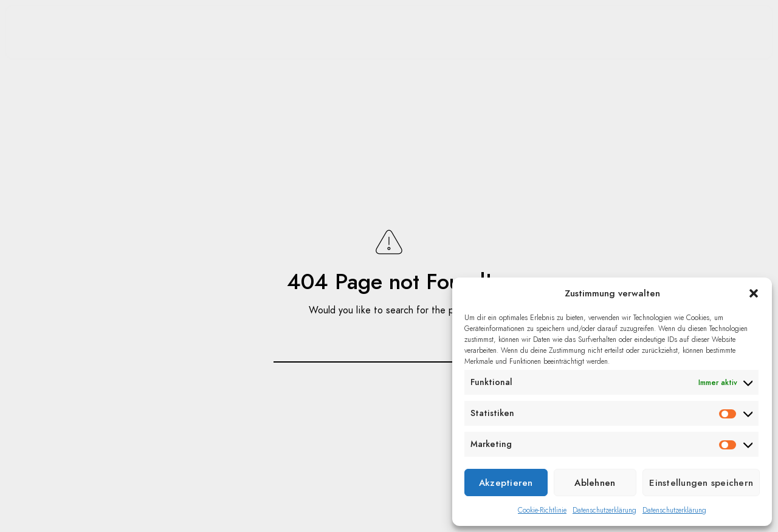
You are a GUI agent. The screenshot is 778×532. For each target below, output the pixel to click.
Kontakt (644, 30)
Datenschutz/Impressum (608, 91)
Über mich (562, 30)
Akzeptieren (506, 483)
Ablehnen (595, 483)
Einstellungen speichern (701, 483)
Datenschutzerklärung (604, 510)
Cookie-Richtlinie (542, 510)
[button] (754, 293)
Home (60, 30)
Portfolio (133, 30)
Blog (205, 30)
